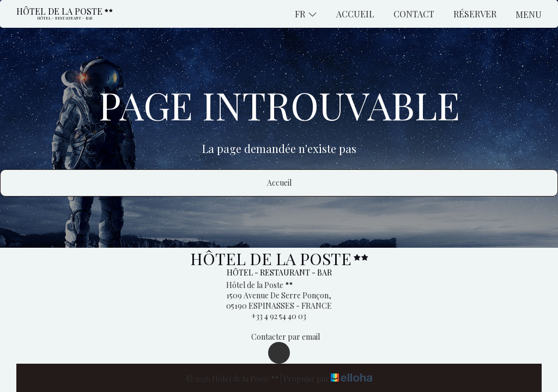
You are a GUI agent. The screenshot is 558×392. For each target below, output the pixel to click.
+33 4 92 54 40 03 (272, 316)
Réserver (475, 14)
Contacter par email (279, 337)
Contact (414, 14)
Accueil (355, 14)
